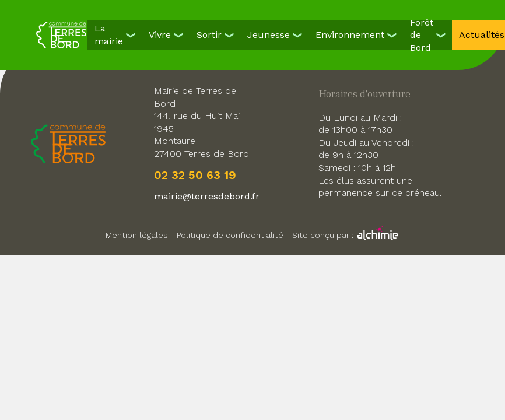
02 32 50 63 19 (195, 175)
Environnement (350, 35)
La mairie (109, 35)
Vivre (160, 35)
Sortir (209, 35)
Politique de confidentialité (230, 235)
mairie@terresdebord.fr (207, 196)
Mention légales (137, 235)
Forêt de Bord (422, 35)
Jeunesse (269, 35)
